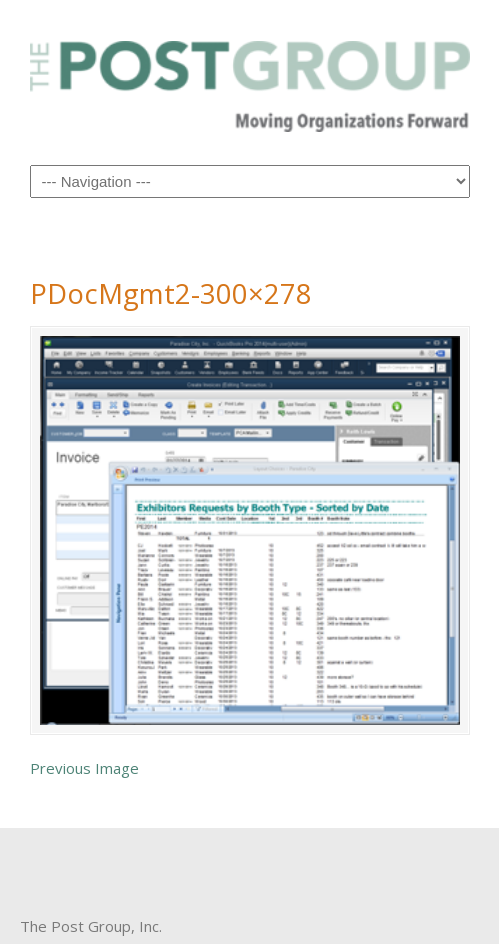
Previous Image (84, 768)
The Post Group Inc (250, 81)
